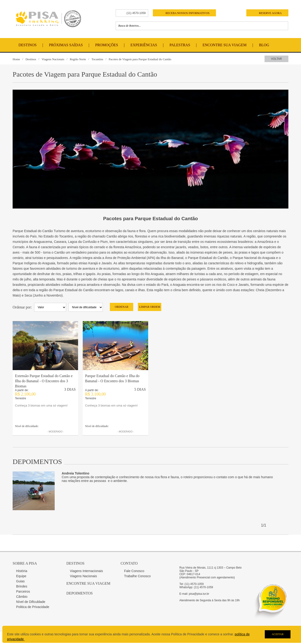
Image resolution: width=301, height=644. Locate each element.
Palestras (180, 45)
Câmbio (22, 597)
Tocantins (97, 59)
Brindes (22, 586)
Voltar (276, 59)
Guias (20, 581)
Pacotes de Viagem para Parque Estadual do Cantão (140, 59)
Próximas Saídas (66, 45)
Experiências (144, 45)
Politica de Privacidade (33, 607)
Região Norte (78, 59)
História (22, 571)
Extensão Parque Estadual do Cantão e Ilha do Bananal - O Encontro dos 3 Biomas (44, 381)
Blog (264, 45)
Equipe (21, 576)
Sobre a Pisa (25, 563)
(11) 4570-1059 (136, 13)
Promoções (107, 45)
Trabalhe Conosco (137, 576)
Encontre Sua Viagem (225, 45)
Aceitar (278, 634)
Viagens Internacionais (86, 571)
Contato (129, 563)
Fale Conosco (134, 571)
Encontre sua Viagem (88, 583)
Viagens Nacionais (53, 59)
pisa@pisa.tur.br (199, 594)
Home (16, 59)
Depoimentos (80, 593)
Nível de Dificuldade (31, 602)
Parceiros (23, 591)
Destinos (27, 45)
